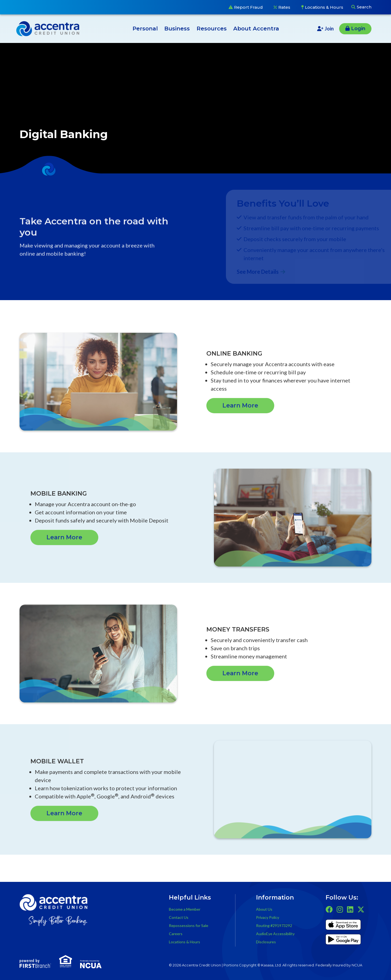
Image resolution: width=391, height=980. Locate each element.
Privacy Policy (268, 917)
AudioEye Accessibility (275, 934)
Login (358, 29)
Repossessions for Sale (189, 925)
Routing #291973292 (274, 925)
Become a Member (185, 909)
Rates (284, 7)
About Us (264, 909)
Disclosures (266, 942)
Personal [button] (145, 29)
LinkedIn (350, 909)
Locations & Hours (324, 7)
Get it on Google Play (343, 940)
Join (329, 29)
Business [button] (177, 29)
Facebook (329, 909)
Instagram (340, 909)
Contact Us (179, 917)
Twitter (361, 909)
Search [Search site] (364, 7)
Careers (176, 934)
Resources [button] (212, 29)
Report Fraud (248, 7)
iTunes (343, 926)
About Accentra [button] (256, 29)
